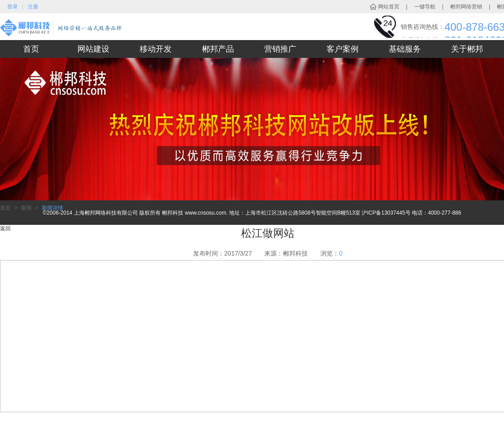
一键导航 (425, 7)
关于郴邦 (467, 49)
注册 (33, 7)
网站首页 (389, 7)
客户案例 (343, 49)
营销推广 (280, 49)
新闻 (26, 208)
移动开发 (156, 49)
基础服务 (405, 49)
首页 (31, 49)
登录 (12, 7)
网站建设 (93, 49)
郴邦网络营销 (466, 7)
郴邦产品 (218, 49)
